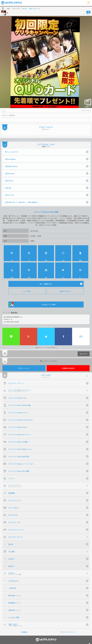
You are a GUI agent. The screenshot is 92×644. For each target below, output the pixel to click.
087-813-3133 (13, 322)
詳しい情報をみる (46, 284)
